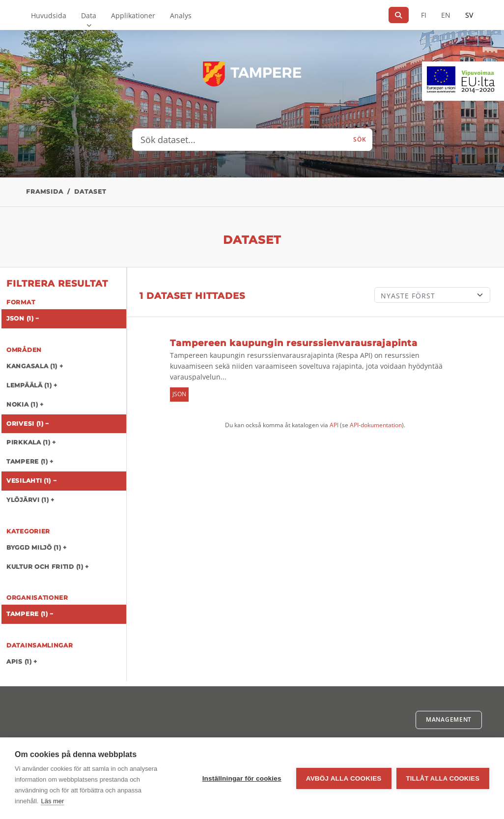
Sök (360, 139)
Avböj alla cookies (344, 778)
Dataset (90, 191)
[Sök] (399, 15)
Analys (181, 15)
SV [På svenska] (469, 15)
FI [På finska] (424, 15)
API (334, 425)
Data (89, 15)
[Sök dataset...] (240, 140)
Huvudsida (49, 15)
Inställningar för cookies (242, 778)
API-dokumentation (376, 425)
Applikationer (133, 15)
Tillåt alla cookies (443, 778)
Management (449, 719)
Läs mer (52, 801)
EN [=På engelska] (446, 15)
